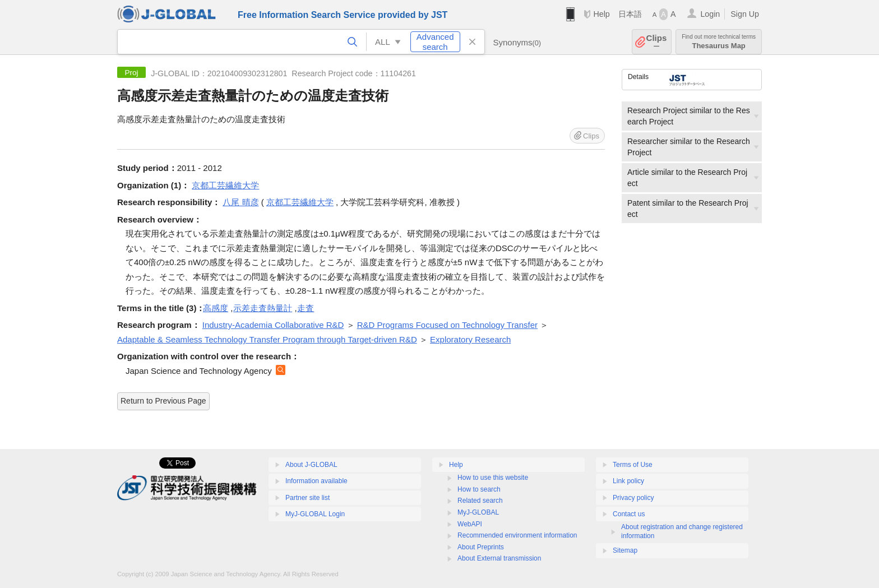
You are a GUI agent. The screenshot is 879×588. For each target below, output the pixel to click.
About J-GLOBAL (311, 465)
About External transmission (499, 558)
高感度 (216, 308)
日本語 (630, 14)
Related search (480, 501)
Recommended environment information (517, 535)
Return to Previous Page (163, 401)
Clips (657, 42)
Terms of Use (633, 465)
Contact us (629, 514)
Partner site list (307, 498)
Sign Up (745, 14)
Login (710, 14)
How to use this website (493, 478)
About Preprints (481, 547)
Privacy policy (633, 498)
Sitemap (625, 550)
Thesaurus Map (719, 42)
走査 (306, 308)
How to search (479, 489)
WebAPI (470, 524)
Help (601, 14)
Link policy (628, 481)
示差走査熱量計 (263, 308)
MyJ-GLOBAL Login (315, 514)
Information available (316, 481)
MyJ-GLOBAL (478, 512)
